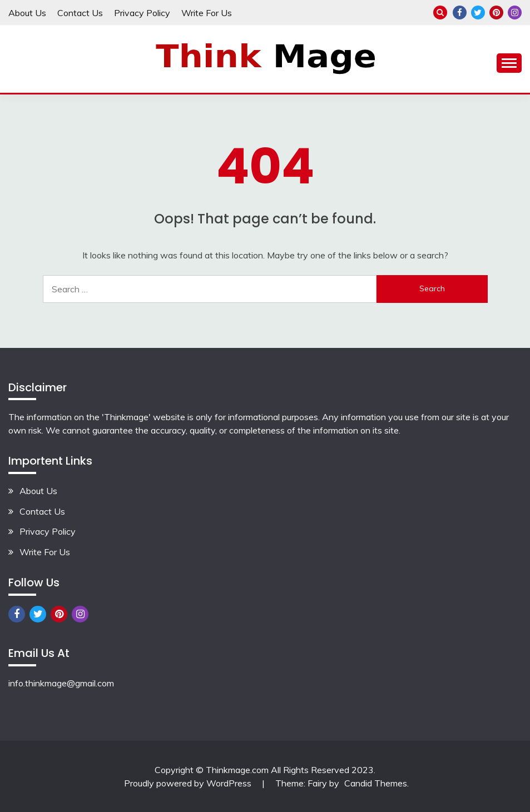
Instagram (515, 13)
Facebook (460, 13)
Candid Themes (376, 783)
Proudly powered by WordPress (189, 783)
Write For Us (207, 13)
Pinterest (496, 13)
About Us (27, 13)
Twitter (478, 13)
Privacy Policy (142, 13)
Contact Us (80, 13)
